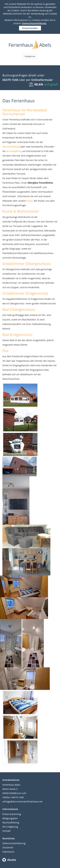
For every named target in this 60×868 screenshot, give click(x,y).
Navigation (30, 56)
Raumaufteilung (11, 147)
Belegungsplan (10, 818)
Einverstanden (30, 28)
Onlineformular (42, 80)
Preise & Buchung (12, 814)
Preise (29, 201)
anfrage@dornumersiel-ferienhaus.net (22, 802)
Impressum (8, 852)
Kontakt (6, 831)
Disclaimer (8, 847)
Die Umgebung (10, 827)
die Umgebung (14, 151)
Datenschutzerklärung (34, 23)
